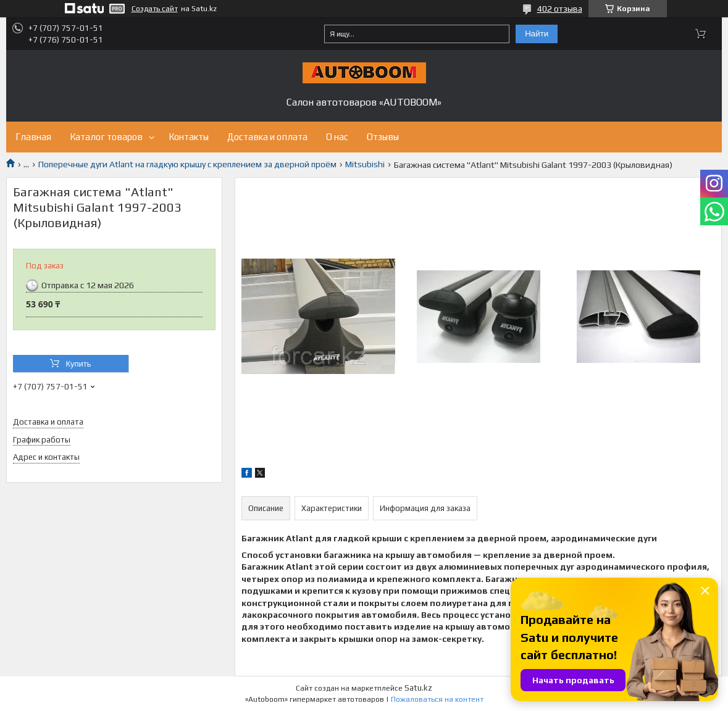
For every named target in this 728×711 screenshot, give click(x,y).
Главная (33, 137)
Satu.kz (418, 688)
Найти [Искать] (537, 34)
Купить (78, 364)
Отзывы (383, 137)
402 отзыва (560, 9)
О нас (337, 137)
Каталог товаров (106, 137)
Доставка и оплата (267, 137)
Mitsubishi (365, 164)
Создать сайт (155, 9)
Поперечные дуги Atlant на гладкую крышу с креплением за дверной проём (187, 164)
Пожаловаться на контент (437, 699)
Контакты (189, 137)
